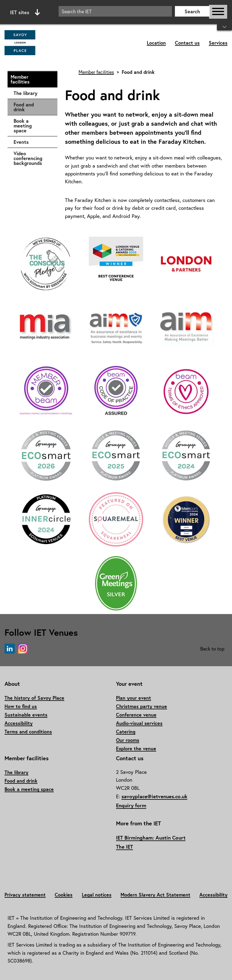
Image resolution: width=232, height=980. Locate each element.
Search (192, 11)
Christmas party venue (142, 706)
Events (32, 142)
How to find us (21, 706)
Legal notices (97, 895)
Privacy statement (25, 895)
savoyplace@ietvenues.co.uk (154, 796)
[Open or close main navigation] (218, 12)
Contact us (187, 43)
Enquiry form (131, 805)
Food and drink (24, 107)
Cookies (64, 895)
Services (218, 43)
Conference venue (136, 715)
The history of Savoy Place (34, 698)
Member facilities (31, 79)
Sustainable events (26, 715)
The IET (124, 847)
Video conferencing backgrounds (32, 158)
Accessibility (19, 723)
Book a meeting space (32, 126)
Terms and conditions (28, 731)
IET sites (25, 12)
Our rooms (128, 740)
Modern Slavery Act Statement (155, 895)
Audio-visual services (139, 723)
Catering (126, 731)
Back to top (212, 649)
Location (156, 43)
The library (32, 93)
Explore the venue (136, 748)
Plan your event (134, 698)
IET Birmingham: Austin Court (151, 838)
